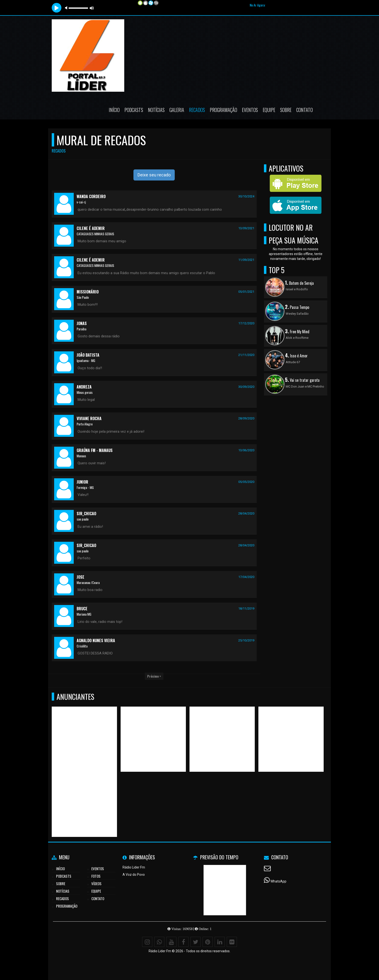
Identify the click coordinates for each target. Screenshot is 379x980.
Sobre (286, 110)
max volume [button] (92, 8)
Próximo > (154, 676)
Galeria (177, 110)
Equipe (269, 110)
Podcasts (134, 110)
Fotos (96, 876)
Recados (197, 110)
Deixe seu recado (154, 175)
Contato (305, 110)
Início (114, 110)
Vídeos (96, 883)
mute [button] (67, 8)
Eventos (250, 110)
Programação (223, 110)
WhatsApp (278, 881)
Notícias (156, 110)
